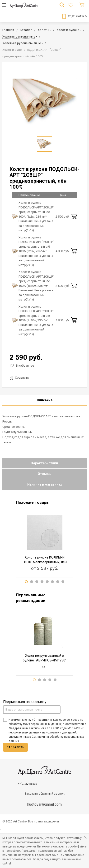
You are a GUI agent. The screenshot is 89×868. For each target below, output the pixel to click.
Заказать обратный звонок (44, 794)
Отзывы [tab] (45, 474)
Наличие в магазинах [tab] (45, 484)
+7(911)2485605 (77, 16)
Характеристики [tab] (44, 463)
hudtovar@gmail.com (44, 804)
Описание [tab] (45, 400)
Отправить (15, 747)
